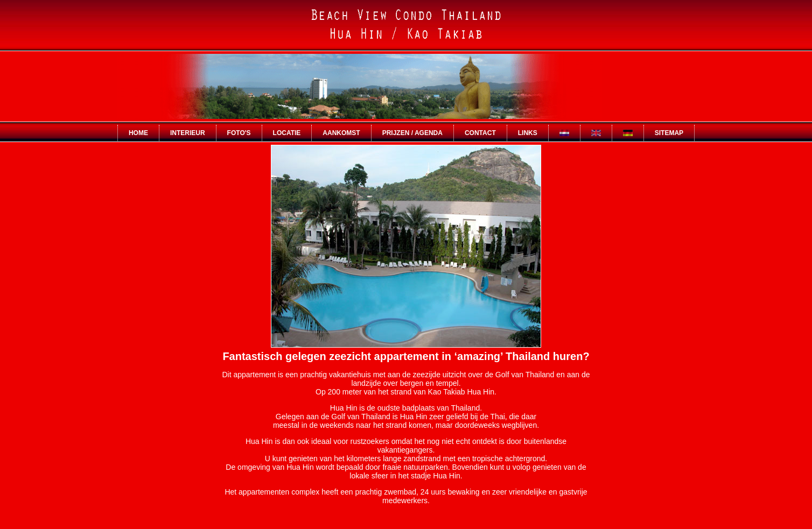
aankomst (341, 133)
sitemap (669, 133)
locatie (287, 133)
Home (138, 133)
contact (480, 133)
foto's (239, 133)
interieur (188, 133)
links (528, 133)
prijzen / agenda (412, 133)
